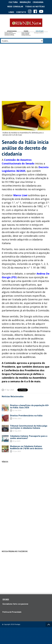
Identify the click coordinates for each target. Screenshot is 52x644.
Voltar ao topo (49, 624)
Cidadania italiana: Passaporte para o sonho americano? (29, 437)
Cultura (13, 2)
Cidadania (38, 2)
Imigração (25, 2)
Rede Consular (15, 6)
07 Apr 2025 (9, 390)
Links (11, 12)
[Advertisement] (26, 72)
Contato (21, 12)
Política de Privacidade (12, 612)
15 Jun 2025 (17, 451)
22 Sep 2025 (17, 431)
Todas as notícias (35, 6)
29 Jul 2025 (16, 441)
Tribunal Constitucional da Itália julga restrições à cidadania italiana (29, 427)
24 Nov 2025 (17, 418)
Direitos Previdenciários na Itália (26, 415)
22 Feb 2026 (17, 410)
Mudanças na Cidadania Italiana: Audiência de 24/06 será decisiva (26, 447)
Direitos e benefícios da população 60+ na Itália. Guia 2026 (29, 406)
